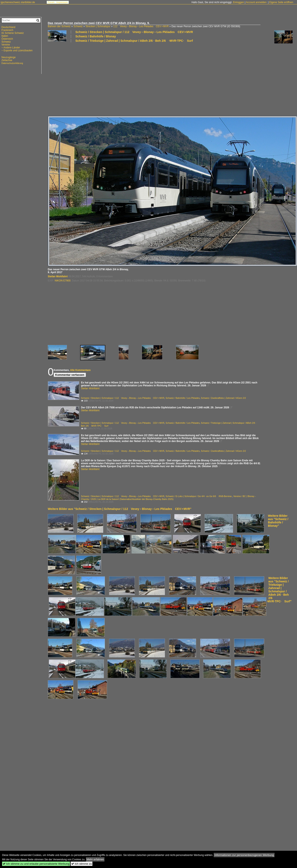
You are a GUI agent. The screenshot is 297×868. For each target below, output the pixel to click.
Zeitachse (7, 60)
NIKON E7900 (63, 281)
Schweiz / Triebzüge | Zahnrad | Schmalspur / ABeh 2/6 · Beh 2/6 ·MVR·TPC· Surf (134, 41)
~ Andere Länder (11, 48)
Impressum (62, 2)
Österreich (7, 39)
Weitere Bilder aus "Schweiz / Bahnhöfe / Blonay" (278, 521)
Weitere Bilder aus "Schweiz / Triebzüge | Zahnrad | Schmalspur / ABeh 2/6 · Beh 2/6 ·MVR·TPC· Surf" (279, 590)
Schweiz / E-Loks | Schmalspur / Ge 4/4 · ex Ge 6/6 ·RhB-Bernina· (199, 496)
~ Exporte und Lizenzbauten (17, 50)
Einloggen (238, 2)
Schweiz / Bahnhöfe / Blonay (96, 36)
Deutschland (8, 27)
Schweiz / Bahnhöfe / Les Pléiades (183, 398)
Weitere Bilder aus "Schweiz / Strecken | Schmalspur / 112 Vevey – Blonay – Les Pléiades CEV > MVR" (120, 509)
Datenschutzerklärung (12, 63)
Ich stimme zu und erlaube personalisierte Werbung (36, 864)
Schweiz (78, 26)
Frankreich (7, 30)
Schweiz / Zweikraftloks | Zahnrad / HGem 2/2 (223, 398)
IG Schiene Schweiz (13, 33)
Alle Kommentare (80, 370)
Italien (5, 36)
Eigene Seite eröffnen (281, 2)
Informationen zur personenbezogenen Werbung (244, 855)
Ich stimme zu (82, 864)
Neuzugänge (9, 57)
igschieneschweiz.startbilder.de (18, 2)
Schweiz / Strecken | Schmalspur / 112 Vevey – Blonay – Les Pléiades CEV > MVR (134, 32)
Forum (51, 2)
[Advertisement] (128, 79)
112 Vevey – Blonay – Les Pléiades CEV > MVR (141, 26)
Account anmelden (256, 2)
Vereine (6, 45)
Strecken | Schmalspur (98, 26)
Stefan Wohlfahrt (58, 276)
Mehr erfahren (95, 859)
